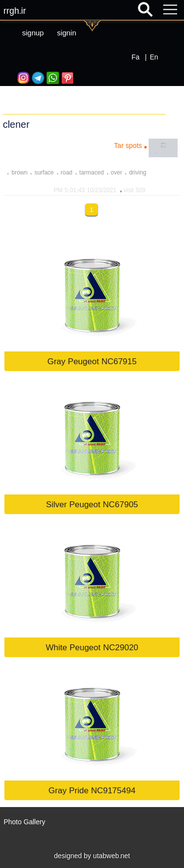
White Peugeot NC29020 (92, 647)
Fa (135, 57)
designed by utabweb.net (92, 856)
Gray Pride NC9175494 (92, 790)
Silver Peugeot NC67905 (92, 504)
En (154, 57)
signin (66, 33)
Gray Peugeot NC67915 (92, 361)
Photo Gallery (24, 822)
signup (33, 33)
